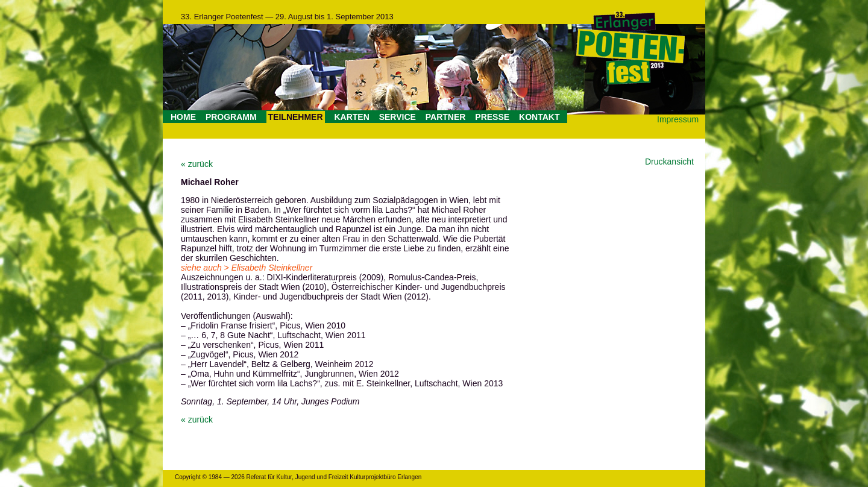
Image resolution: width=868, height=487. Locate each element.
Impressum (678, 119)
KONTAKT (539, 117)
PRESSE (492, 117)
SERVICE (398, 117)
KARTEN (351, 117)
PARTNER (446, 117)
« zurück (197, 164)
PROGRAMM (231, 117)
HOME (183, 117)
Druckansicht (669, 162)
